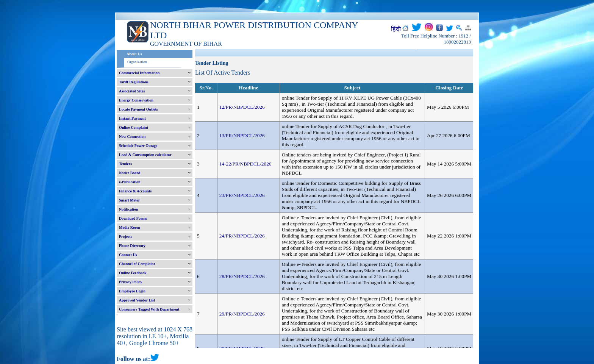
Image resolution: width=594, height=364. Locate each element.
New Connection (132, 137)
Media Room (129, 227)
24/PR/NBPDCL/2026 (242, 236)
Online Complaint (134, 127)
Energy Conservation (136, 100)
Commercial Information (139, 73)
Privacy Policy (131, 282)
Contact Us (128, 255)
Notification (129, 209)
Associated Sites (132, 91)
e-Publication (130, 182)
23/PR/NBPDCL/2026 (242, 195)
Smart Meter (129, 200)
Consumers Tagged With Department (149, 309)
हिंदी (396, 29)
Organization (137, 62)
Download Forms (133, 218)
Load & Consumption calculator (145, 155)
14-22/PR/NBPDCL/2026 (245, 164)
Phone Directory (132, 246)
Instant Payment (132, 118)
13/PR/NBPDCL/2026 (242, 135)
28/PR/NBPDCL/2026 (242, 276)
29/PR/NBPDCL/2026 (242, 314)
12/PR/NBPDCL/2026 (242, 107)
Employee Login (132, 291)
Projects (126, 237)
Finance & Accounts (135, 191)
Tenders (125, 164)
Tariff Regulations (134, 82)
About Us (134, 54)
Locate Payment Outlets (138, 109)
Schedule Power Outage (138, 146)
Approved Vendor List (137, 300)
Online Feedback (133, 273)
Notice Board (130, 173)
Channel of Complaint (137, 264)
